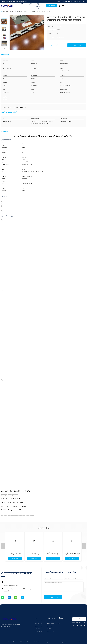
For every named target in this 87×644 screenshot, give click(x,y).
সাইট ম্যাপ (49, 629)
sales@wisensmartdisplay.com (11, 585)
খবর (59, 624)
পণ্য (25, 3)
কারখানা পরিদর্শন (50, 624)
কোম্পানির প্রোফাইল (51, 621)
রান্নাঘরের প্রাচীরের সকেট (19, 516)
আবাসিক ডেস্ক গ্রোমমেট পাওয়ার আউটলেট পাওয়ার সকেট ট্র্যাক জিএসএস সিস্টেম (72, 555)
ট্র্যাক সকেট (11, 12)
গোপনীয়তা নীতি (9, 642)
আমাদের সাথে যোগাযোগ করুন (39, 6)
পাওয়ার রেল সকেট (30, 516)
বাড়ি (22, 3)
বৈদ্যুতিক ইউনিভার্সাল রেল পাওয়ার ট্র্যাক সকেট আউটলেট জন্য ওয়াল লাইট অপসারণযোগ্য (53, 555)
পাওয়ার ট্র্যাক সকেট (8, 516)
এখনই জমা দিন (53, 597)
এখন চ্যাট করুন (52, 6)
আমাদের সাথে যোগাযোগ (50, 631)
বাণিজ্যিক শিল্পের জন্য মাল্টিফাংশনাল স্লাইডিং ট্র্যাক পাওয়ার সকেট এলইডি (34, 555)
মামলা (60, 621)
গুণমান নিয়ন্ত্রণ (50, 626)
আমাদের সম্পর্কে (30, 4)
